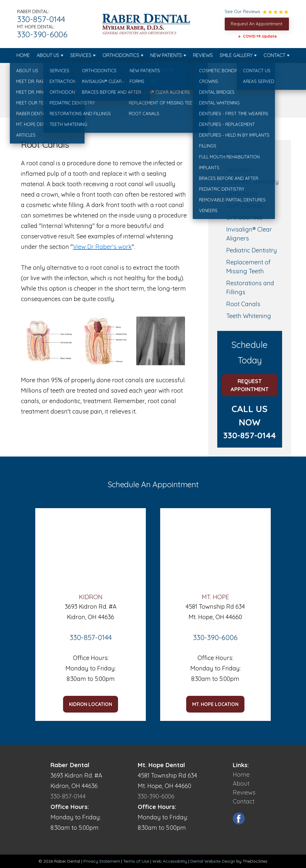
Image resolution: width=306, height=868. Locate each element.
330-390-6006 (42, 34)
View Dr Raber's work (102, 247)
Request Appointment (250, 385)
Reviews (203, 55)
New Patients (166, 55)
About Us (48, 55)
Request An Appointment (257, 24)
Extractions (242, 194)
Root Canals (243, 304)
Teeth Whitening (249, 316)
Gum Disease (244, 205)
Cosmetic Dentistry (253, 182)
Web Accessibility (170, 861)
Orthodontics (121, 55)
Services (81, 55)
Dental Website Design (213, 861)
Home (23, 55)
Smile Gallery (236, 55)
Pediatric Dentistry (252, 250)
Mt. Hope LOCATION (215, 704)
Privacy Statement (102, 861)
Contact (274, 55)
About (241, 783)
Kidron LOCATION (91, 704)
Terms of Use (136, 861)
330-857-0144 (41, 19)
